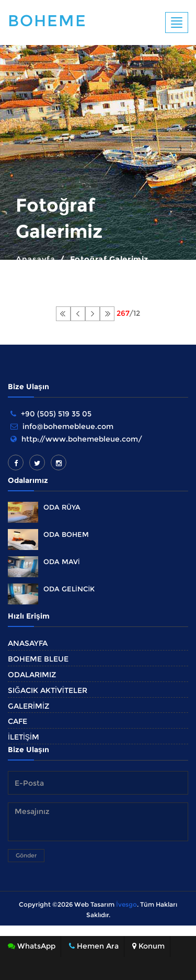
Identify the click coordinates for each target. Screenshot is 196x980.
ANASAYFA (28, 643)
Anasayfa (35, 259)
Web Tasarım (94, 904)
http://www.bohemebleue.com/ (82, 439)
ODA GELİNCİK (69, 589)
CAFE (18, 721)
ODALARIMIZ (32, 675)
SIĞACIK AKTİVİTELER (48, 690)
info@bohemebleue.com (68, 426)
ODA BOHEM (66, 534)
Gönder (26, 855)
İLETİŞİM (24, 737)
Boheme (47, 21)
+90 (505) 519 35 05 (56, 414)
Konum (148, 946)
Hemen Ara (94, 946)
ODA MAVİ (62, 561)
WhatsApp (32, 946)
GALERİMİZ (28, 706)
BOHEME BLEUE (38, 659)
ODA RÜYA (62, 507)
